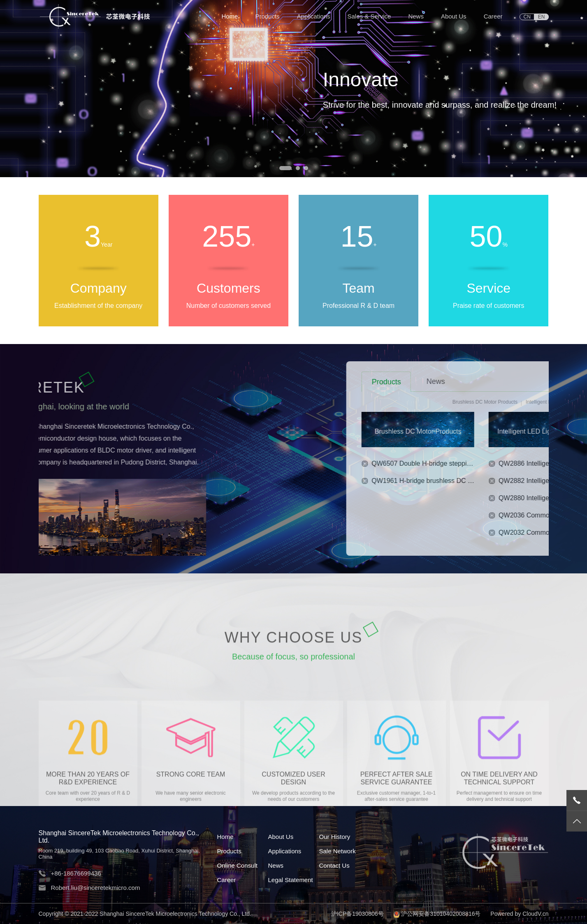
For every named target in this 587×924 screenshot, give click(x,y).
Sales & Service (369, 16)
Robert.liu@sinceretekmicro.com (96, 888)
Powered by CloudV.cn (519, 914)
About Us (454, 16)
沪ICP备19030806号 (357, 914)
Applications (314, 16)
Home (230, 16)
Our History (334, 837)
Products (267, 16)
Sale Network (337, 851)
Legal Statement (290, 880)
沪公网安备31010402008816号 (441, 914)
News (416, 16)
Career (493, 16)
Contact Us (334, 865)
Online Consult (237, 865)
